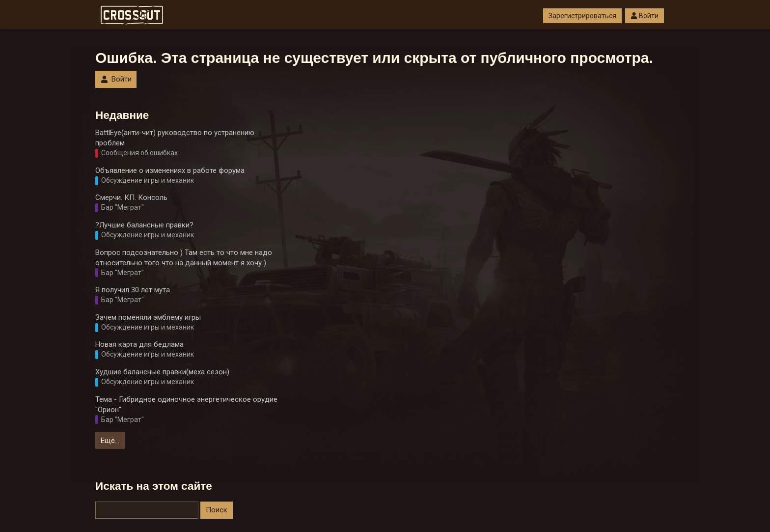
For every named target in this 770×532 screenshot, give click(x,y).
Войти (645, 16)
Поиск (217, 510)
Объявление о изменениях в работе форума (170, 170)
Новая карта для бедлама (139, 344)
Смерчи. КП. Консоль (131, 197)
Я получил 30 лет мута (133, 290)
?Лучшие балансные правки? (144, 225)
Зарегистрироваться (582, 16)
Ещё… (110, 441)
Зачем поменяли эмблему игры (148, 317)
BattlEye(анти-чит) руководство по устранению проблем (175, 138)
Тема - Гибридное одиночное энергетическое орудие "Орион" (186, 405)
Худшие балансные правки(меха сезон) (162, 372)
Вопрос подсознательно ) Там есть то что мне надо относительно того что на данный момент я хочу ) (184, 258)
